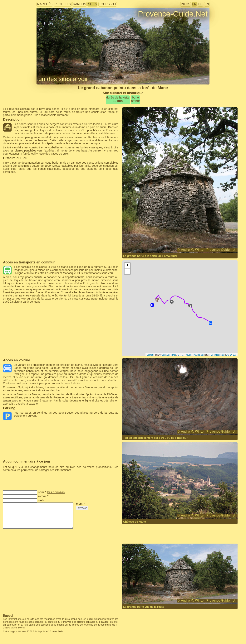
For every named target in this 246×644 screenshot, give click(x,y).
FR (194, 4)
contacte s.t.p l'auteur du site (102, 622)
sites (92, 4)
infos (186, 4)
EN (207, 4)
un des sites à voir (63, 79)
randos (79, 4)
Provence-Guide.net (194, 355)
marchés (45, 4)
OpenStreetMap (169, 355)
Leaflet (150, 355)
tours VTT (108, 4)
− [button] (127, 272)
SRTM (181, 355)
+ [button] (127, 266)
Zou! (111, 273)
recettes (63, 4)
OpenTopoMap (218, 355)
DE (200, 4)
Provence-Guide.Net (173, 14)
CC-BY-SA (231, 355)
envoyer (82, 508)
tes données (56, 492)
